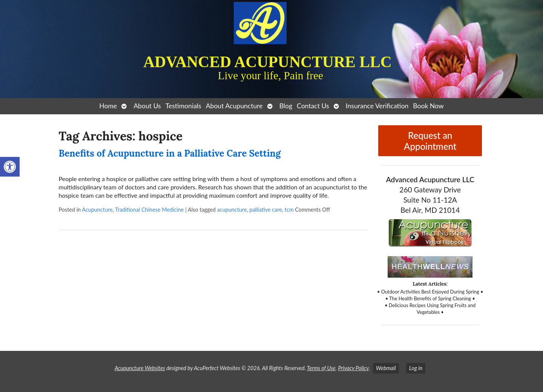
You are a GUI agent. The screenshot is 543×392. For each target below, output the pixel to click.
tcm (289, 210)
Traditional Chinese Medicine (149, 210)
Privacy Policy (353, 368)
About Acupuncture (234, 106)
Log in (416, 368)
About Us (147, 106)
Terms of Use (321, 368)
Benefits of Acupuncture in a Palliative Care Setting (170, 153)
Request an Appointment (430, 141)
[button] (10, 167)
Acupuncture (97, 210)
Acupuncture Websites (140, 368)
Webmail (386, 368)
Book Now (428, 106)
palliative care (265, 210)
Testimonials (183, 106)
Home (108, 106)
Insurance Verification (377, 106)
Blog (286, 106)
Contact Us (313, 106)
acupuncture (232, 210)
